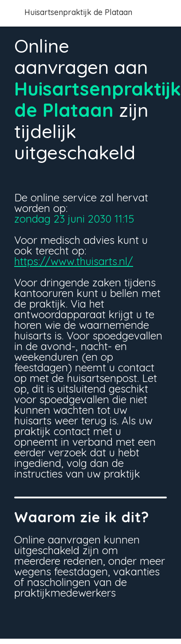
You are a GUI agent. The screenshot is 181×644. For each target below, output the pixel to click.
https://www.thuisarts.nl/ (74, 261)
